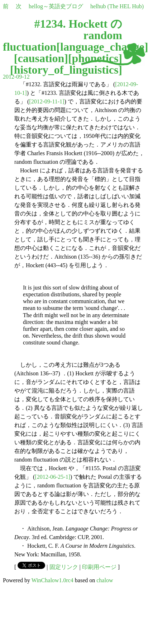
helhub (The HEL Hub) (117, 6)
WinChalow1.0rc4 (52, 580)
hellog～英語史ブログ (56, 6)
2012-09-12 (16, 77)
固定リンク (64, 567)
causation (41, 58)
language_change (102, 47)
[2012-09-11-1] (47, 101)
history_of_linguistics (66, 70)
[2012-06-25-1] (52, 477)
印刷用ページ (99, 567)
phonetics (95, 58)
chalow (105, 580)
